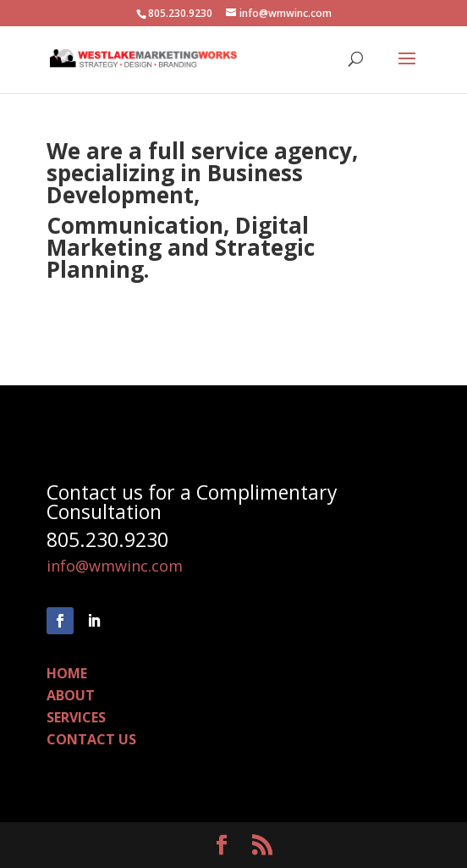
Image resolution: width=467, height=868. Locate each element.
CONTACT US (91, 739)
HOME (67, 673)
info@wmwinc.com (115, 566)
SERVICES (76, 717)
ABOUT (71, 695)
